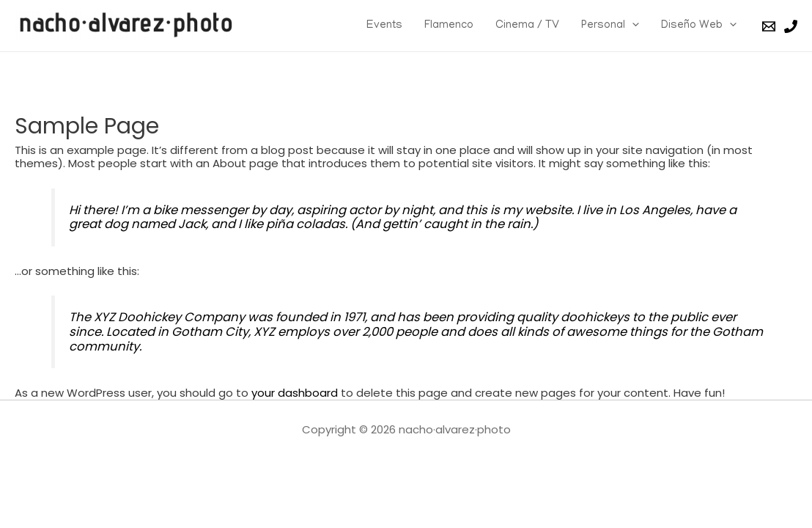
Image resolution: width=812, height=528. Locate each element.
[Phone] (791, 26)
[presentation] (632, 26)
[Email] (769, 26)
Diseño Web (699, 26)
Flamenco (449, 26)
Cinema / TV (527, 26)
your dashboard (295, 393)
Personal (610, 26)
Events (384, 26)
